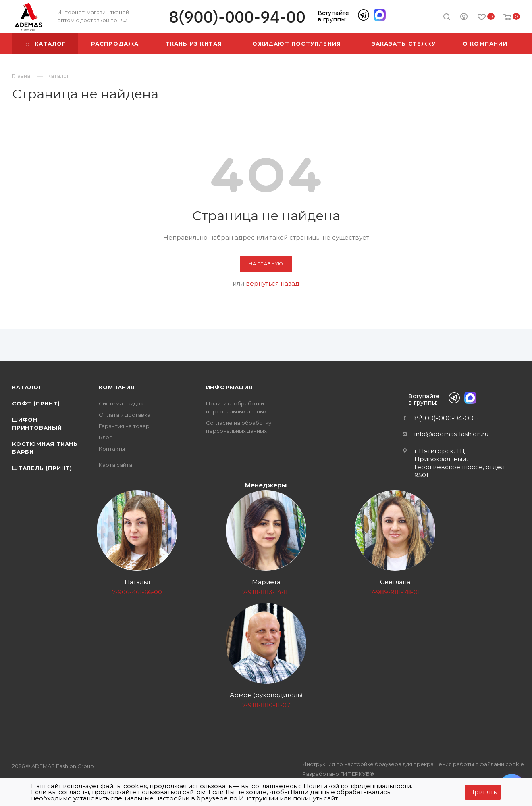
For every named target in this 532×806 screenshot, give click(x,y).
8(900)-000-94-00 (237, 17)
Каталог (27, 387)
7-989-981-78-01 (395, 592)
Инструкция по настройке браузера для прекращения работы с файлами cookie (413, 764)
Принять (483, 792)
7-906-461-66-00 (137, 592)
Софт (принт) (36, 403)
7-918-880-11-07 (266, 705)
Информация (230, 387)
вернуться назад (273, 283)
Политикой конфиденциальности (357, 786)
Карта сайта (115, 465)
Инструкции (259, 798)
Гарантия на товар (124, 426)
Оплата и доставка (125, 415)
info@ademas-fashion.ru (451, 434)
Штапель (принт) (42, 468)
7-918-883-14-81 (266, 592)
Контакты (112, 449)
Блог (105, 437)
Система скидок (121, 403)
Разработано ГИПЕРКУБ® (338, 774)
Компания (117, 387)
